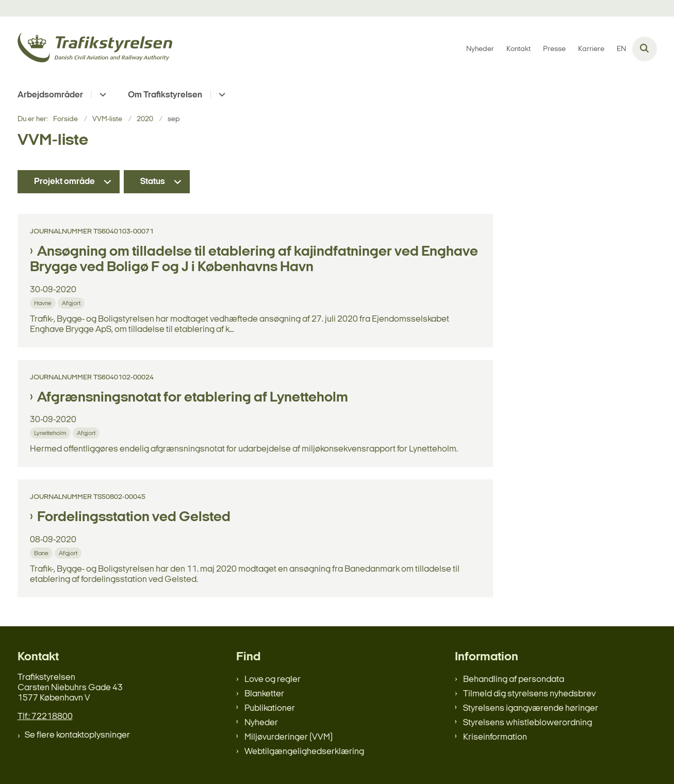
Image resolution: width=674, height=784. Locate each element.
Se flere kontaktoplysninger (77, 735)
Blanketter (264, 694)
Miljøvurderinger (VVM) (289, 737)
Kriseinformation (495, 737)
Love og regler (273, 680)
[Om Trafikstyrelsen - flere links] (220, 95)
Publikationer (270, 708)
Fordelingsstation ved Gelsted (134, 518)
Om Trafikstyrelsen (165, 95)
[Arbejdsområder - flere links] (101, 95)
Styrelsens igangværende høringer (531, 708)
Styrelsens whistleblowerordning (528, 723)
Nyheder (261, 723)
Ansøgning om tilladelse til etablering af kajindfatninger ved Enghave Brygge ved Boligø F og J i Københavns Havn (254, 260)
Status (153, 182)
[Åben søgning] (645, 49)
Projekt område (64, 182)
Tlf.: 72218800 (45, 717)
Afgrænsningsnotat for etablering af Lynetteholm (193, 398)
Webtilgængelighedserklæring (304, 752)
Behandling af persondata (514, 680)
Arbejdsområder (50, 95)
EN (621, 49)
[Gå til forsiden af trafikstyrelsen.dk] (95, 49)
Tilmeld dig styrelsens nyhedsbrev (529, 694)
